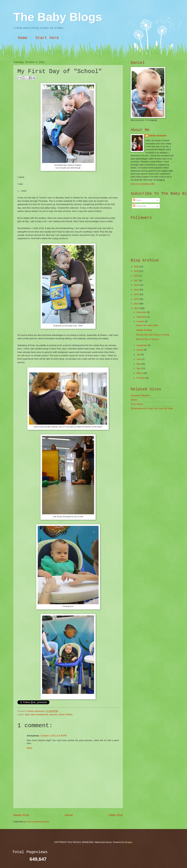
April (139, 368)
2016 (137, 285)
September (142, 345)
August (140, 350)
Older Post (116, 815)
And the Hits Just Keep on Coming (153, 335)
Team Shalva (137, 404)
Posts (137, 200)
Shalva (69, 714)
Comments (139, 206)
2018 (137, 276)
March (140, 373)
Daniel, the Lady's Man (147, 325)
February (141, 378)
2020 (137, 267)
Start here (47, 38)
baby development (40, 714)
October (141, 321)
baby (27, 714)
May (139, 364)
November (142, 317)
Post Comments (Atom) (38, 822)
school (62, 714)
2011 (137, 308)
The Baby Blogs (58, 17)
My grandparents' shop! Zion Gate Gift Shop (152, 408)
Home (23, 38)
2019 (137, 271)
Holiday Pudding (144, 330)
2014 (137, 294)
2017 (137, 280)
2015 (137, 290)
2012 (137, 304)
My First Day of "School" (148, 339)
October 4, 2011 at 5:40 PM (54, 736)
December (142, 312)
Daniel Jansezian (36, 711)
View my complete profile (143, 184)
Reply (30, 748)
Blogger (129, 842)
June (139, 359)
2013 (137, 299)
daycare (53, 714)
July (139, 354)
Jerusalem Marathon (141, 395)
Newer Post (21, 815)
